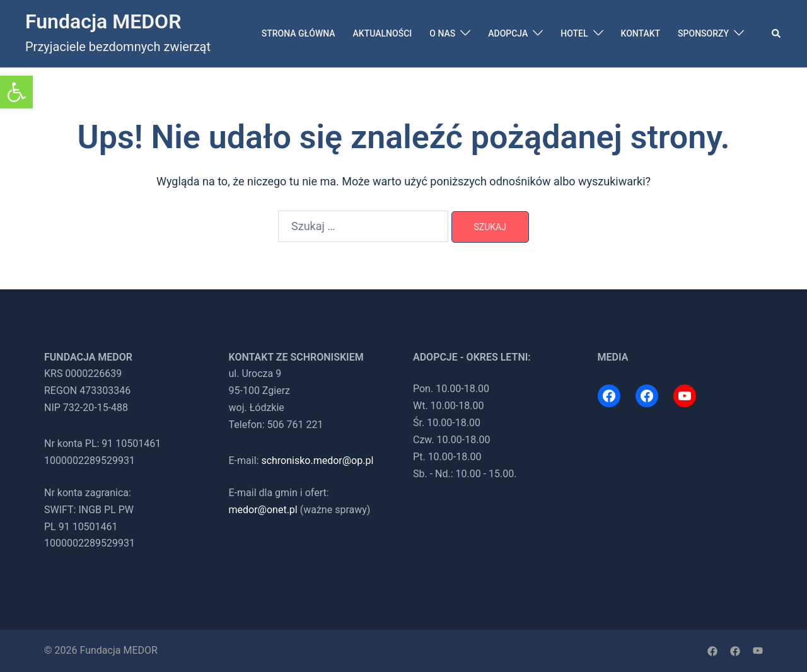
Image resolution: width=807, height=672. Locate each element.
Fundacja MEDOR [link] (103, 21)
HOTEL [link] (574, 33)
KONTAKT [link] (641, 33)
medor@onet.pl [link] (263, 510)
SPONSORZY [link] (703, 33)
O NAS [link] (442, 33)
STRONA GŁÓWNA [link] (299, 33)
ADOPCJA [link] (508, 33)
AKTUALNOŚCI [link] (383, 33)
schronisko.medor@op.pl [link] (317, 461)
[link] (16, 92)
